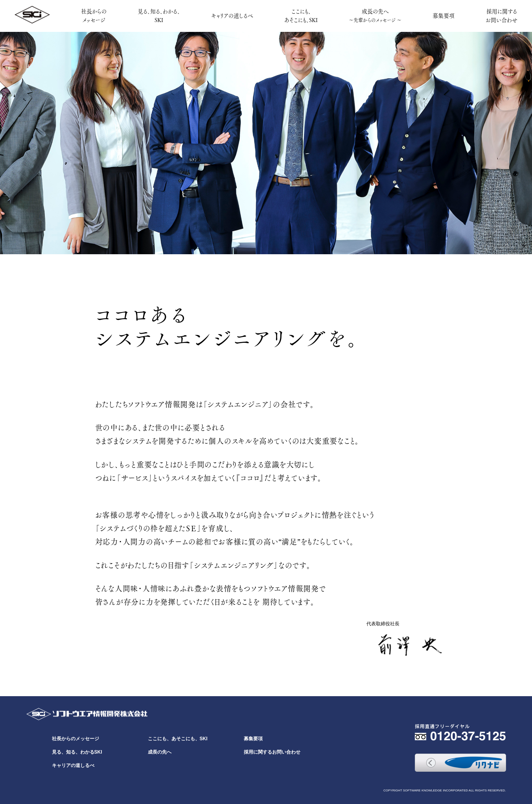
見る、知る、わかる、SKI (159, 15)
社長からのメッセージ (94, 15)
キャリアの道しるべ (232, 15)
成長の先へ (375, 15)
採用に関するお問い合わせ (502, 15)
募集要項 (444, 15)
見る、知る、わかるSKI (77, 752)
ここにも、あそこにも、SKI (301, 15)
